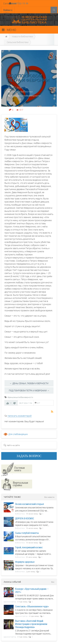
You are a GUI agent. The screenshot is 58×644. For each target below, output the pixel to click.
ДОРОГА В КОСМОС (25, 518)
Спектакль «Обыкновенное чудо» (32, 606)
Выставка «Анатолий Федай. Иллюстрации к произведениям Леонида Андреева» (31, 624)
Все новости (49, 497)
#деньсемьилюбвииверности (26, 96)
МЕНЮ (9, 30)
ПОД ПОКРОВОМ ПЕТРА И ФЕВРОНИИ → (29, 390)
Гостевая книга (20, 469)
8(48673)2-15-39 (20, 3)
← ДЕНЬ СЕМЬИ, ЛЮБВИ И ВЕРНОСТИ (29, 383)
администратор (10, 602)
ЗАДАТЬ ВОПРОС (29, 456)
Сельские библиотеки (22, 92)
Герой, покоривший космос (29, 547)
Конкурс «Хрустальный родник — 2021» (32, 590)
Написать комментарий (20, 416)
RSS (52, 412)
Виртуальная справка (20, 484)
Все (53, 582)
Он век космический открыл (30, 504)
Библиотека (20, 514)
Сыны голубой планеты (27, 533)
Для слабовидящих (18, 434)
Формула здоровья (25, 562)
